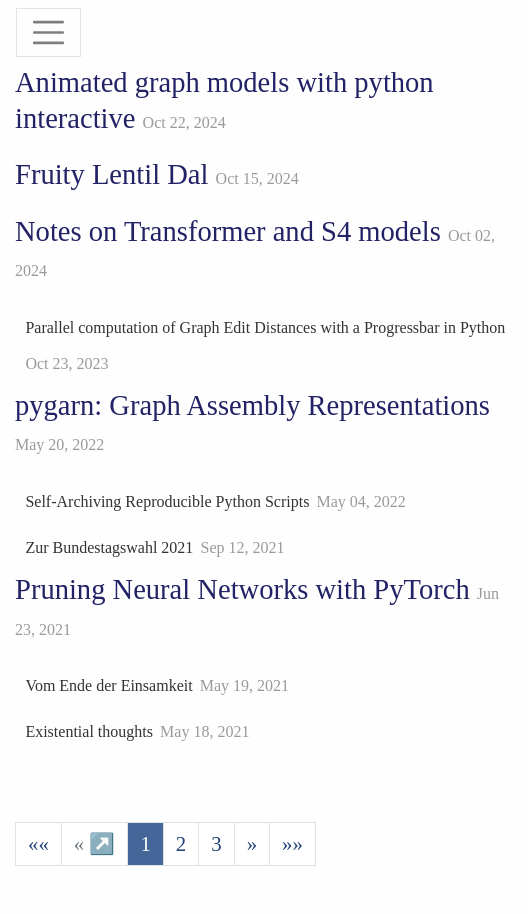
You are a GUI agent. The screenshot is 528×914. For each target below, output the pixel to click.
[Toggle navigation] (48, 32)
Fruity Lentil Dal (111, 174)
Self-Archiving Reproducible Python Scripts (167, 501)
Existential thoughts (89, 731)
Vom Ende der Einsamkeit (108, 685)
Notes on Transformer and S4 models (228, 231)
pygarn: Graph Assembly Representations (252, 405)
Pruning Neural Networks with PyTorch (242, 589)
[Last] (292, 844)
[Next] (252, 844)
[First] (38, 844)
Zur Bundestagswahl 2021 (109, 547)
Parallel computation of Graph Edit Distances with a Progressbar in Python (265, 327)
